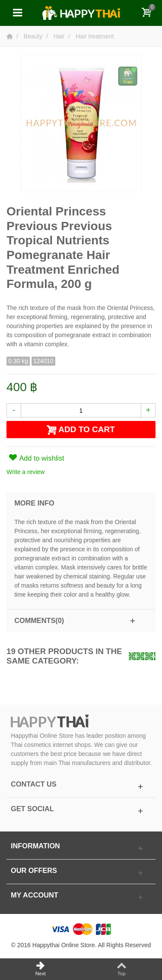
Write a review (25, 472)
